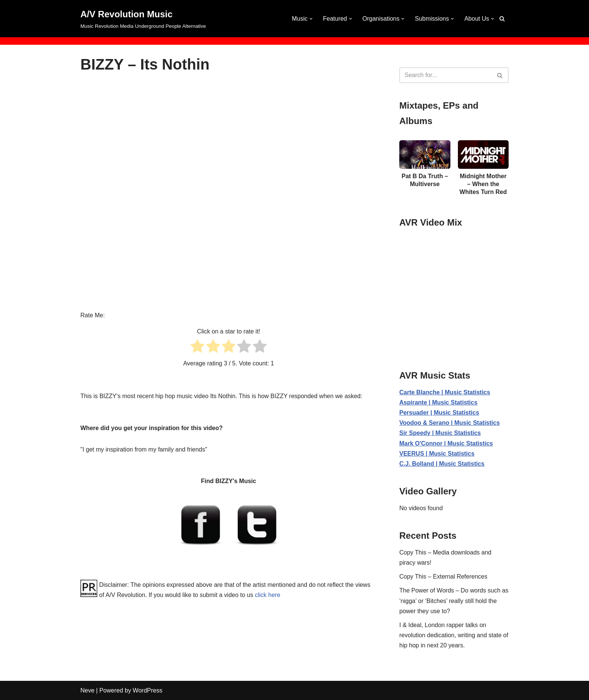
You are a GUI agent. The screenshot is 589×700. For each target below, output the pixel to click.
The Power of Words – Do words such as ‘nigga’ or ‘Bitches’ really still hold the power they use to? (454, 601)
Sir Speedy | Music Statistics (440, 433)
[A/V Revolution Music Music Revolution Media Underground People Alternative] (143, 19)
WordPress (147, 690)
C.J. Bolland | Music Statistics (442, 464)
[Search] (502, 19)
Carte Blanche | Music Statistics (445, 392)
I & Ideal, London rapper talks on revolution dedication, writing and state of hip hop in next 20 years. (454, 635)
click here (267, 595)
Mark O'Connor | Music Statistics (446, 443)
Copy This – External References (443, 577)
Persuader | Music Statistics (439, 413)
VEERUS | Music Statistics (437, 454)
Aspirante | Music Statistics (438, 402)
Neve (87, 690)
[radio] (197, 348)
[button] (311, 19)
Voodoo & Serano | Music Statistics (449, 423)
